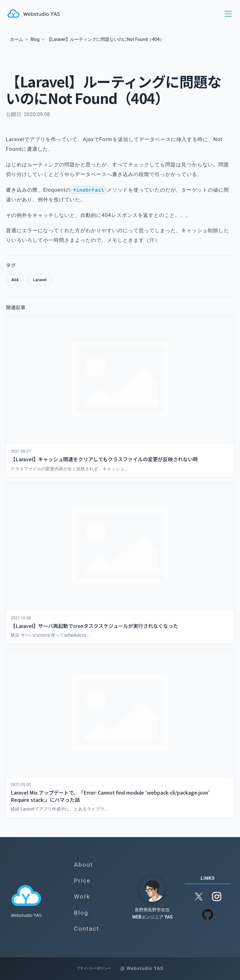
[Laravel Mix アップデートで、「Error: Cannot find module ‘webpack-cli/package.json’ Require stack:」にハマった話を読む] (120, 734)
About (83, 864)
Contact (86, 928)
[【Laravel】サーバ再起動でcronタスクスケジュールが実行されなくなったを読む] (120, 563)
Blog (81, 912)
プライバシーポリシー (93, 968)
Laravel (40, 280)
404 (15, 280)
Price (82, 881)
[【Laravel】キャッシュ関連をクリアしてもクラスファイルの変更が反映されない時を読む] (120, 397)
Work (82, 897)
